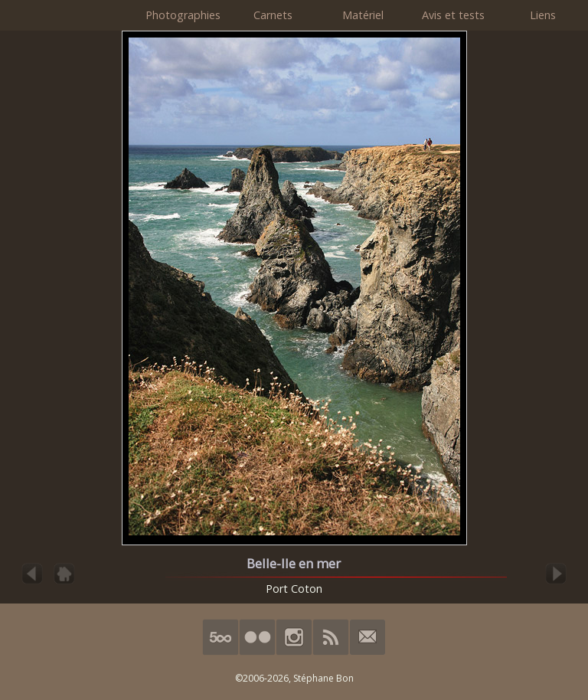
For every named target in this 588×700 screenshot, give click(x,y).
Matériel (363, 15)
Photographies (183, 15)
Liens (543, 15)
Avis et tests (453, 15)
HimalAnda (69, 15)
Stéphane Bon (323, 678)
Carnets (273, 15)
